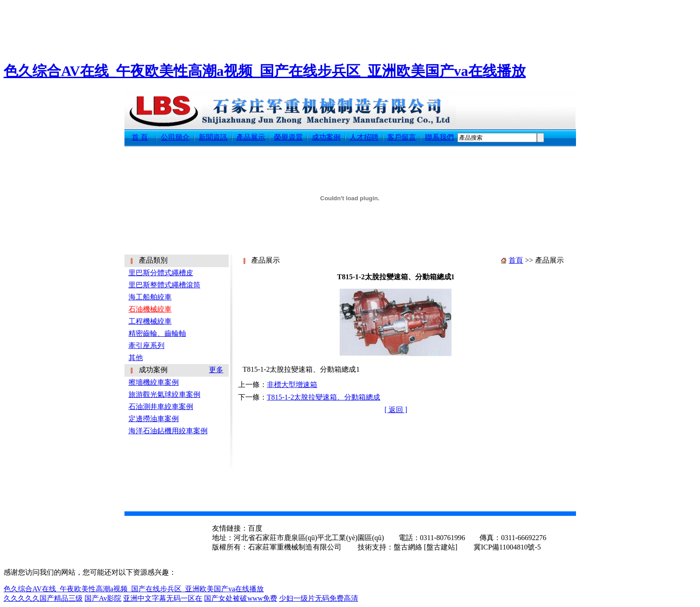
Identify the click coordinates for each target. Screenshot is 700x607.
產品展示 (251, 137)
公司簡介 (175, 137)
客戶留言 (402, 137)
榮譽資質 (288, 137)
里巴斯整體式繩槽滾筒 (164, 285)
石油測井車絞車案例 (161, 407)
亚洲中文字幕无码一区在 (163, 598)
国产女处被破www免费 (241, 598)
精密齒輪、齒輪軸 (157, 333)
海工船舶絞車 (150, 297)
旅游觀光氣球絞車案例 (164, 394)
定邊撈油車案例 (154, 419)
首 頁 (140, 137)
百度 (255, 528)
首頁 (516, 260)
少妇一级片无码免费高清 (319, 598)
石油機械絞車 (150, 309)
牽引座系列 (146, 345)
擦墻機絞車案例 (154, 382)
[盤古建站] (441, 547)
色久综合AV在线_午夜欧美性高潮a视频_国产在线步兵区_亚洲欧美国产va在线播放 (265, 71)
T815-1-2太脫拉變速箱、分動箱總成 (323, 397)
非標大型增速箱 (292, 385)
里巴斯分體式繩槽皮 (161, 273)
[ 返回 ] (396, 410)
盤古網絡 (408, 547)
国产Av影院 (103, 598)
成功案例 (326, 137)
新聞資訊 (213, 137)
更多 (216, 370)
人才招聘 (364, 137)
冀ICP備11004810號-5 (506, 547)
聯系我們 (439, 137)
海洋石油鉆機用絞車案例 (168, 431)
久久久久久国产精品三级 (43, 598)
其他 (136, 358)
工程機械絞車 (150, 321)
